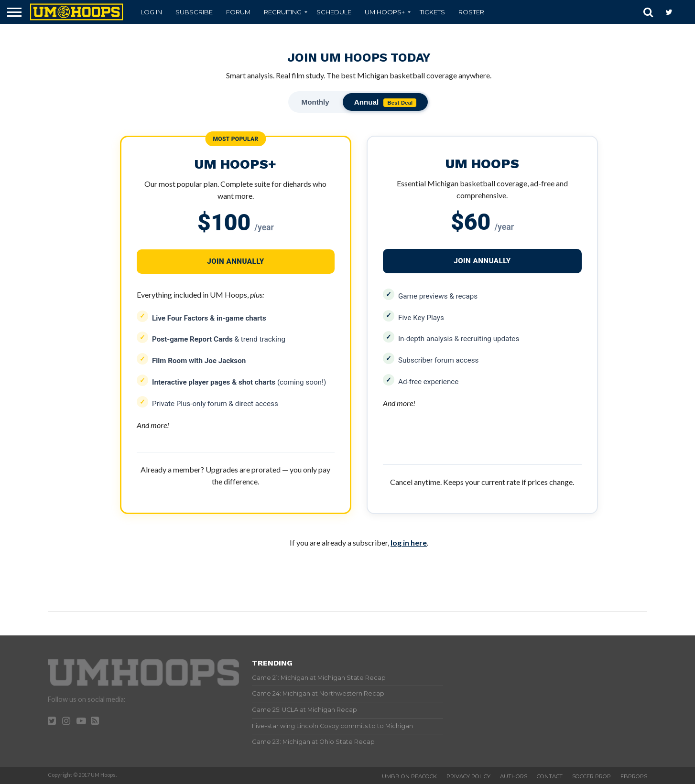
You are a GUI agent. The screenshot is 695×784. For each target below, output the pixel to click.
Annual (386, 102)
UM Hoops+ (385, 12)
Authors (514, 776)
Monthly (315, 102)
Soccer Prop (592, 776)
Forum (238, 12)
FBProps (634, 776)
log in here (409, 542)
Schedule (334, 12)
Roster (471, 12)
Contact (550, 776)
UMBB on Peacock (409, 776)
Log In (151, 12)
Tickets (432, 12)
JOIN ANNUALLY (482, 261)
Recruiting (283, 12)
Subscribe (194, 12)
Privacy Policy (468, 776)
